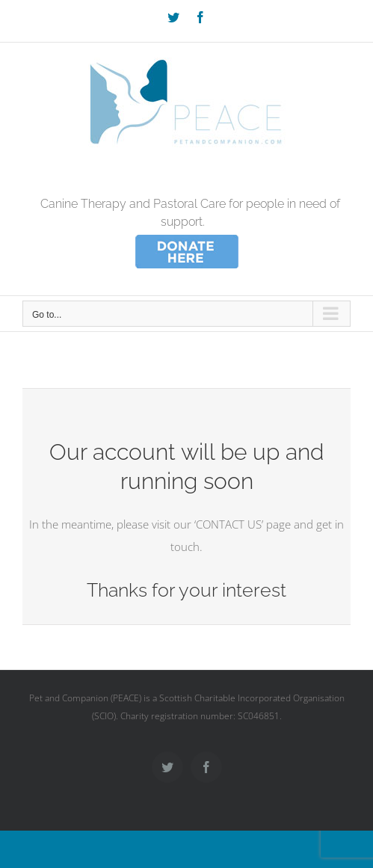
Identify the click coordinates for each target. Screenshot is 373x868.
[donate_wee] (187, 237)
